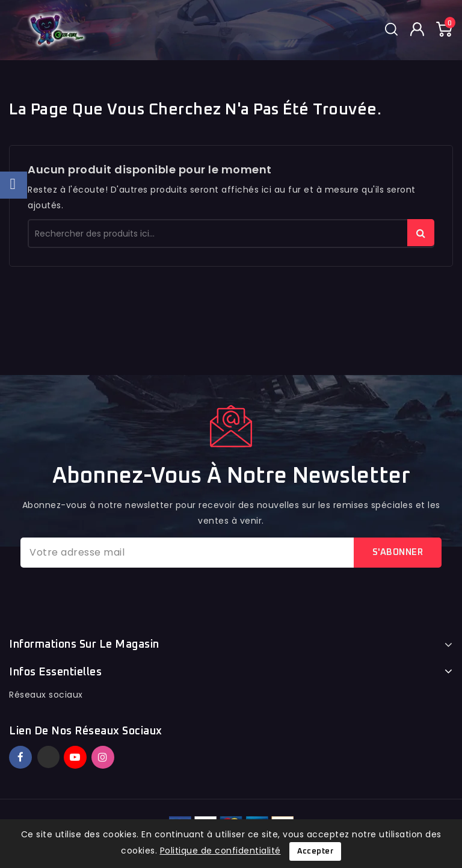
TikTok (121, 752)
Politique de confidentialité (220, 851)
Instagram (104, 757)
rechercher (421, 233)
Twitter (48, 757)
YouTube (76, 757)
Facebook (22, 757)
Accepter (315, 851)
